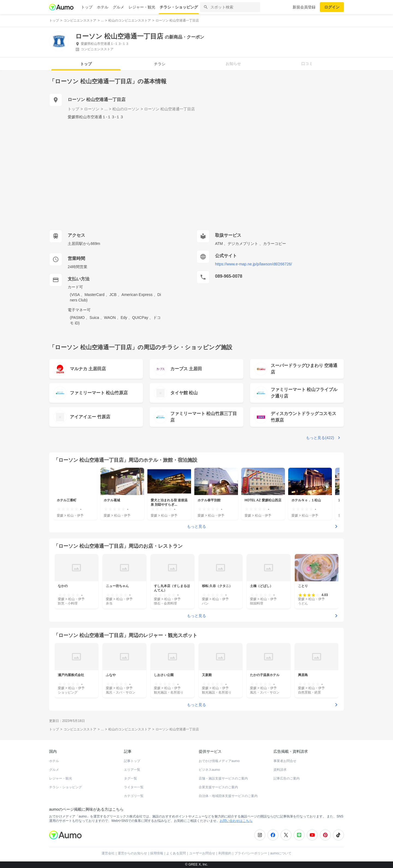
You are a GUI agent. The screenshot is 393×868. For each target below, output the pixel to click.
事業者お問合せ (285, 761)
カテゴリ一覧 (134, 796)
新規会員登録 (304, 7)
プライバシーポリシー (251, 853)
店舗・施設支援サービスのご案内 (223, 778)
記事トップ (132, 761)
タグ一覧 (130, 778)
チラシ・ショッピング (179, 7)
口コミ (307, 64)
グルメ (118, 7)
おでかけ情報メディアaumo (219, 761)
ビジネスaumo (209, 770)
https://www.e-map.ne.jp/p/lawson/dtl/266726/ (254, 264)
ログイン (332, 7)
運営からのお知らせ (132, 853)
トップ (87, 7)
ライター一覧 (134, 787)
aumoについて (281, 853)
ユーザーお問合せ (202, 853)
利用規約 (225, 853)
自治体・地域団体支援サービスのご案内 (228, 796)
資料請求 (280, 770)
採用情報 (157, 853)
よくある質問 (176, 853)
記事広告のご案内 (287, 778)
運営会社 (108, 853)
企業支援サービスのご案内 (218, 787)
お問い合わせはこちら (236, 821)
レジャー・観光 (142, 7)
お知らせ (233, 64)
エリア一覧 (132, 770)
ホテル (103, 7)
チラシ (160, 64)
